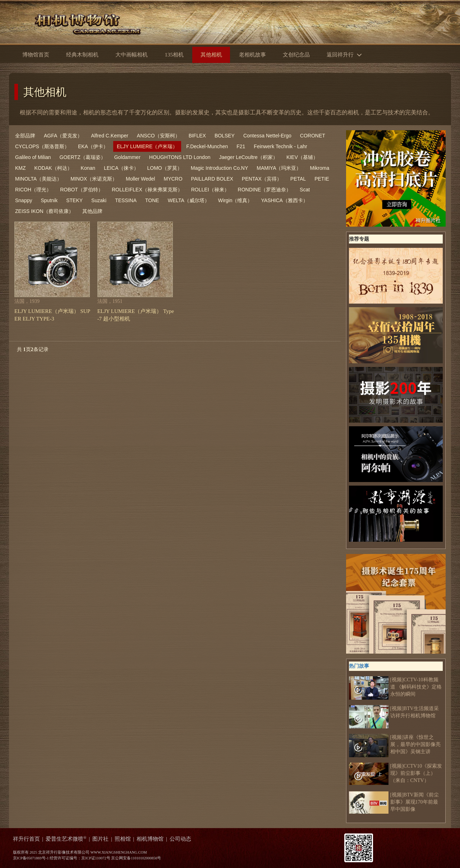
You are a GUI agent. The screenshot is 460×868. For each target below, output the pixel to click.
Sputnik (49, 200)
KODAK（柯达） (53, 168)
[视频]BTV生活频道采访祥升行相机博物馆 (394, 712)
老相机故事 (252, 55)
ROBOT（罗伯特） (82, 190)
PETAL (298, 179)
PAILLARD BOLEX (212, 179)
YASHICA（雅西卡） (285, 200)
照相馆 (123, 839)
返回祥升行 (346, 54)
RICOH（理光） (33, 190)
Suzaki (99, 200)
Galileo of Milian (33, 157)
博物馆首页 (36, 55)
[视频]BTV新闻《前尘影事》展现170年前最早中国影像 (394, 802)
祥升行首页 (26, 839)
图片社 (100, 839)
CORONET (313, 136)
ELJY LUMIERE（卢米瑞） (147, 146)
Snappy (24, 200)
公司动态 (180, 839)
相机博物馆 (150, 839)
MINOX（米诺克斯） (94, 179)
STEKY (74, 200)
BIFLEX (197, 136)
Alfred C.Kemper (109, 136)
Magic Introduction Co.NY (220, 168)
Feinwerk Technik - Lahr (280, 146)
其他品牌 (92, 211)
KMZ (20, 168)
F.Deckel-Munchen (207, 146)
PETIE (322, 179)
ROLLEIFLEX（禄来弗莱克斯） (147, 190)
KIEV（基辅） (302, 157)
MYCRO (173, 179)
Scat (305, 190)
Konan (88, 168)
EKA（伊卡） (93, 146)
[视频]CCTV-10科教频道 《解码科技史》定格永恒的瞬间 (395, 687)
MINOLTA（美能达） (38, 179)
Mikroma (320, 168)
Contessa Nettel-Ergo (267, 136)
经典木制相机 (82, 55)
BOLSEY (225, 136)
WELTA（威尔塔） (189, 200)
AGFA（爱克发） (63, 136)
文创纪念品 (296, 55)
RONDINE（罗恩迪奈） (265, 190)
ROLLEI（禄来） (210, 190)
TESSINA (126, 200)
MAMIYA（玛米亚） (279, 168)
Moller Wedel (140, 179)
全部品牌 (25, 136)
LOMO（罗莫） (165, 168)
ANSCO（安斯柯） (158, 136)
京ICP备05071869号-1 (31, 858)
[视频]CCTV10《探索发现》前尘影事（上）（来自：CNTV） (396, 773)
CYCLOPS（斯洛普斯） (42, 146)
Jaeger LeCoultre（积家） (248, 157)
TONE (152, 200)
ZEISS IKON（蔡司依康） (44, 211)
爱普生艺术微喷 (66, 839)
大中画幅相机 (132, 55)
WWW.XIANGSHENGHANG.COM (118, 852)
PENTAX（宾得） (262, 179)
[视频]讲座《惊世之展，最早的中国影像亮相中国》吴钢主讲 (395, 745)
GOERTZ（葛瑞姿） (83, 157)
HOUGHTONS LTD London (180, 157)
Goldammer (127, 157)
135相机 (174, 55)
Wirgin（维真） (235, 200)
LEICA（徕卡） (121, 168)
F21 (241, 146)
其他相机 (45, 92)
